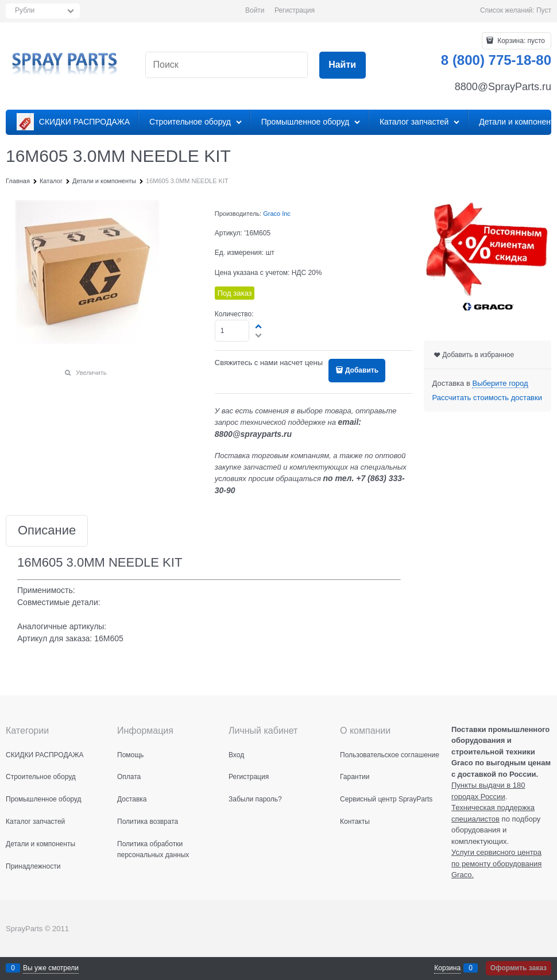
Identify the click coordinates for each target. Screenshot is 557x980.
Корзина (447, 968)
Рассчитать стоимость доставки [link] (487, 398)
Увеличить (91, 373)
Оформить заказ (519, 968)
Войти (255, 10)
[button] (259, 326)
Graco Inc (277, 214)
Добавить (362, 370)
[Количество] (232, 331)
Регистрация (295, 10)
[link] (500, 384)
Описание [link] (47, 531)
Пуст (544, 10)
